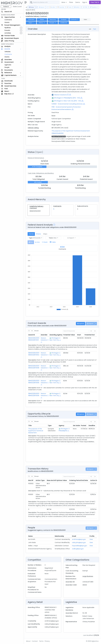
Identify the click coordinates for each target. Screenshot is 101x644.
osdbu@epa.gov (78, 549)
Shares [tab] (38, 234)
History (42, 23)
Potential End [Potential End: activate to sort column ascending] (90, 335)
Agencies (8, 65)
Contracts (8, 20)
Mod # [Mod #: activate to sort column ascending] (31, 480)
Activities (8, 33)
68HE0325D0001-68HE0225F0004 (34, 354)
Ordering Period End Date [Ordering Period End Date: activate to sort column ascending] (79, 480)
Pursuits (7, 30)
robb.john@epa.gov (79, 542)
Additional (64, 23)
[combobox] (59, 2)
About (28, 641)
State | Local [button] (17, 7)
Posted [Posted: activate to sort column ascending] (83, 426)
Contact (35, 641)
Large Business (88, 576)
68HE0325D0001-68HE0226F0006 (34, 382)
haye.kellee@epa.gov (80, 546)
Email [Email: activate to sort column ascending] (74, 536)
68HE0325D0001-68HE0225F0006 (34, 395)
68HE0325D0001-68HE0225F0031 (34, 339)
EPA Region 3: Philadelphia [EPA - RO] (67, 98)
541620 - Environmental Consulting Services (67, 104)
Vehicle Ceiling (33, 128)
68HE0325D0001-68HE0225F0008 (34, 367)
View (91, 539)
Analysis (64, 19)
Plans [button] (71, 2)
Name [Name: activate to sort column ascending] (30, 536)
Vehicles (8, 52)
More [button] (64, 2)
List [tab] (90, 29)
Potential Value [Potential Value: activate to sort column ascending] (69, 335)
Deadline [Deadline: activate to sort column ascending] (92, 426)
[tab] (31, 242)
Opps (31, 23)
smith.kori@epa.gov (79, 539)
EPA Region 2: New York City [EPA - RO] (68, 101)
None (53, 116)
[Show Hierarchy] (70, 95)
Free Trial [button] (95, 2)
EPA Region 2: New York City (55, 339)
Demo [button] (78, 2)
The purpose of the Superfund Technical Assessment (36, 431)
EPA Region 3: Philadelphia (64, 430)
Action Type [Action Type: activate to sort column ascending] (40, 480)
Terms (41, 641)
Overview (31, 19)
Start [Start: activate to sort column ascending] (79, 335)
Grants (7, 22)
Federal (6, 7)
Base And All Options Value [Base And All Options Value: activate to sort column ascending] (57, 480)
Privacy (47, 641)
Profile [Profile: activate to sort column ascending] (92, 536)
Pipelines (8, 28)
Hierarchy (53, 19)
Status (42, 19)
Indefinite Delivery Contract (37, 207)
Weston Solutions (60, 95)
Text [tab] (95, 29)
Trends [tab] (31, 234)
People (7, 67)
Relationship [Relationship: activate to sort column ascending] (59, 536)
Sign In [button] (85, 2)
